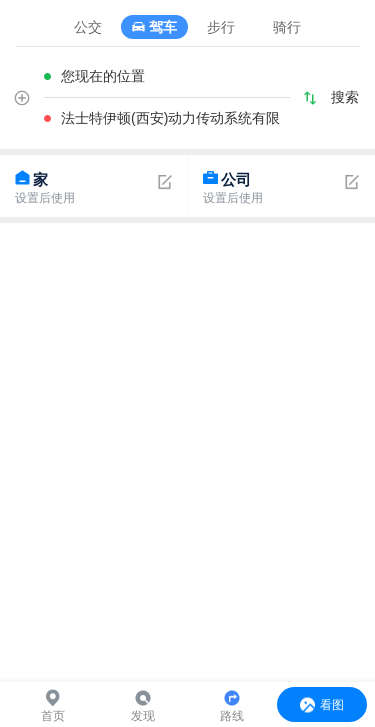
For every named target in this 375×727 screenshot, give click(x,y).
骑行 (287, 27)
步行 (221, 27)
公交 (88, 27)
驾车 (163, 27)
